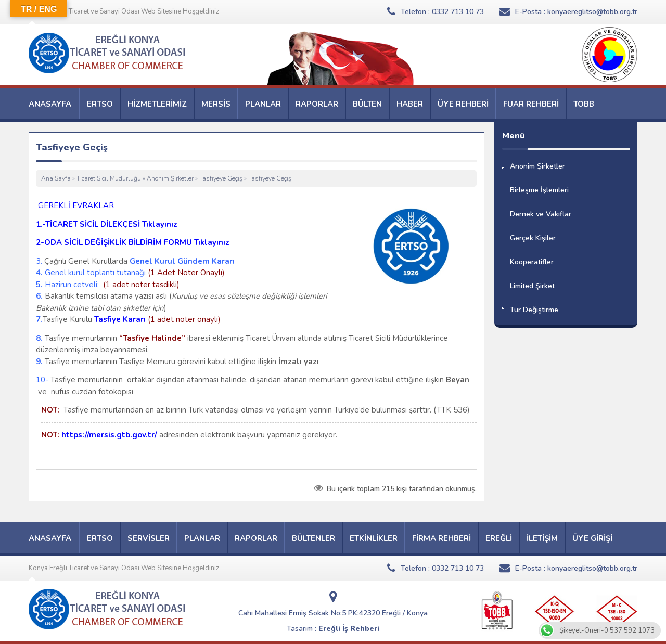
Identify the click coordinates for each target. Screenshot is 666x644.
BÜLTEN (367, 104)
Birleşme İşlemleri (539, 190)
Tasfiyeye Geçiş (221, 178)
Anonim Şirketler (170, 178)
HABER (410, 104)
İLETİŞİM (542, 538)
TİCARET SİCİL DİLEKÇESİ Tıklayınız (111, 224)
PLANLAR (263, 104)
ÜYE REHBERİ (463, 104)
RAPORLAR (317, 104)
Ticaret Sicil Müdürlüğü (109, 178)
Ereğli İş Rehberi (349, 629)
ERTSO (100, 104)
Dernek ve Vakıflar (541, 214)
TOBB (584, 104)
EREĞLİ (499, 538)
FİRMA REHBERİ (441, 538)
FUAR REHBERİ (531, 104)
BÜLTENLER (313, 538)
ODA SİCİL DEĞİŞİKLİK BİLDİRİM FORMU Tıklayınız (137, 242)
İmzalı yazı (299, 362)
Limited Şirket (532, 286)
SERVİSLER (149, 538)
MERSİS (216, 104)
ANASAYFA (50, 104)
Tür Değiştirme (534, 310)
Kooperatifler (532, 262)
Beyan (458, 380)
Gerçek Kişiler (533, 238)
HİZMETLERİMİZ (157, 104)
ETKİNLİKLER (374, 538)
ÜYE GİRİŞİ (592, 538)
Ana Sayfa (56, 178)
